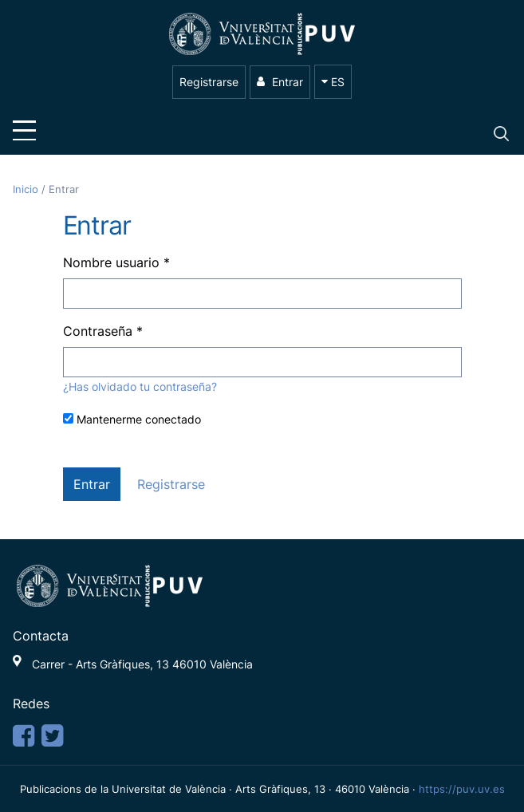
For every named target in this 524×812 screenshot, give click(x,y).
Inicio (27, 189)
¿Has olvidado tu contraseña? (140, 386)
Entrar (280, 82)
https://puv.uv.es (462, 789)
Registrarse (209, 82)
